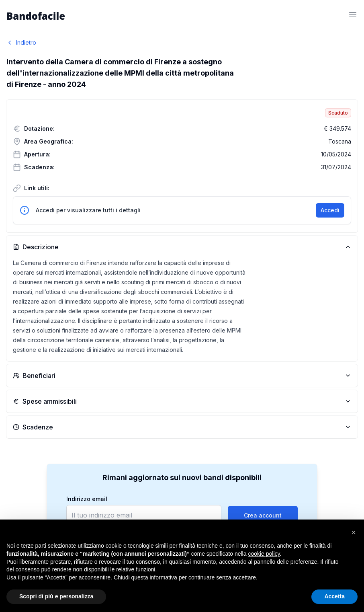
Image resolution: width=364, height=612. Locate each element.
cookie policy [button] (264, 554)
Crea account (263, 515)
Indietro (21, 42)
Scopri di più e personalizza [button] (56, 596)
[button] (354, 532)
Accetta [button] (334, 596)
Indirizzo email (87, 499)
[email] (144, 515)
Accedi (330, 210)
